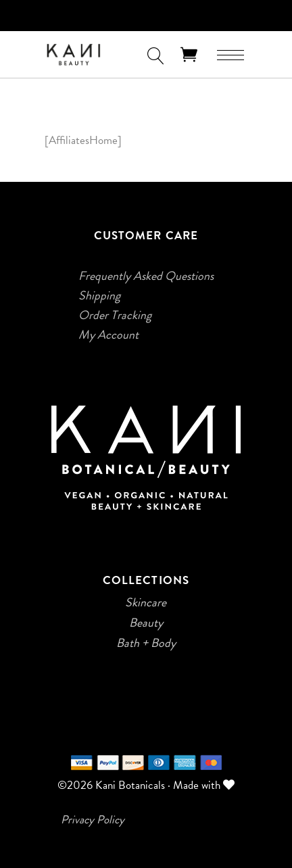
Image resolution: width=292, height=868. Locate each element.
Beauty (146, 623)
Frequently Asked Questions (146, 276)
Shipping (99, 295)
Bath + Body (146, 643)
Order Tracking (115, 315)
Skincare (146, 602)
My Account (108, 335)
